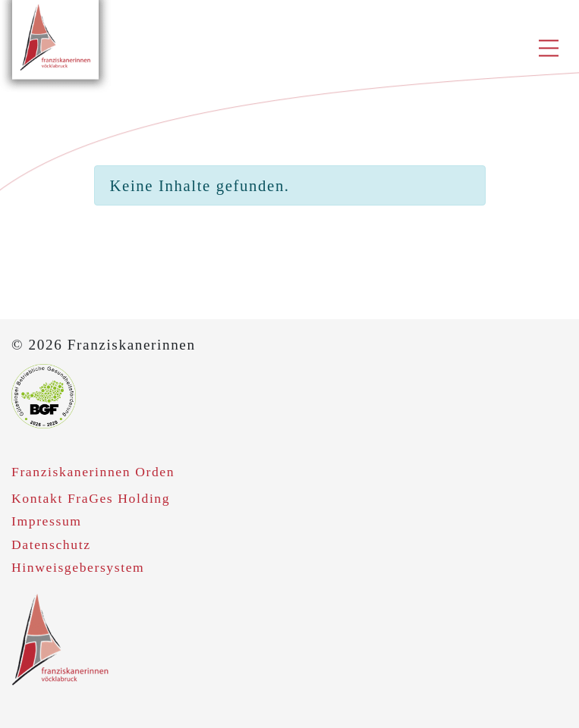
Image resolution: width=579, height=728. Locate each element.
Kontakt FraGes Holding (91, 498)
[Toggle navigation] (554, 50)
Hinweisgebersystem (78, 567)
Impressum (47, 521)
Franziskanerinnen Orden (93, 472)
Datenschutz (51, 544)
